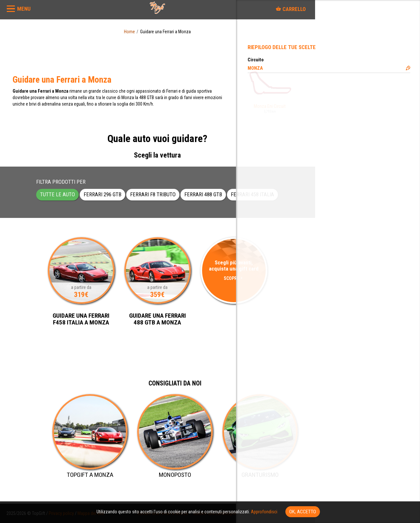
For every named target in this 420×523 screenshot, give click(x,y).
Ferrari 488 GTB (203, 194)
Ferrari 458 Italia (252, 194)
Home (129, 32)
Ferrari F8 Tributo (153, 194)
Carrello (291, 9)
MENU (24, 9)
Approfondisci (264, 512)
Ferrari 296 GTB (102, 194)
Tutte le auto (57, 194)
